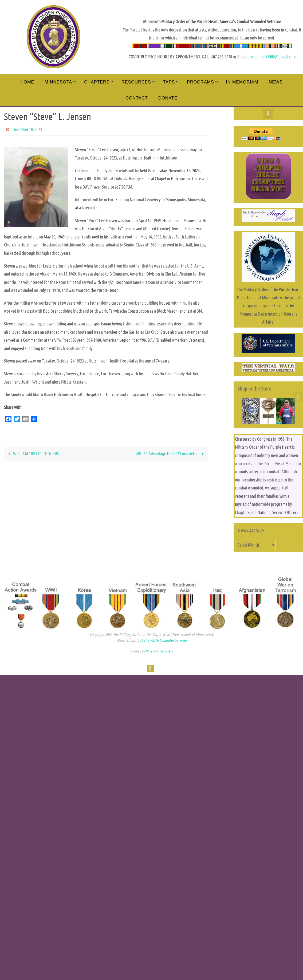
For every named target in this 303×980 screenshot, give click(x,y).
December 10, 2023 (27, 130)
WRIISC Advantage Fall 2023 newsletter (171, 454)
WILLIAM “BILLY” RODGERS (33, 454)
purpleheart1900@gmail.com (272, 57)
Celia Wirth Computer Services (164, 640)
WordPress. (166, 651)
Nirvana (151, 651)
